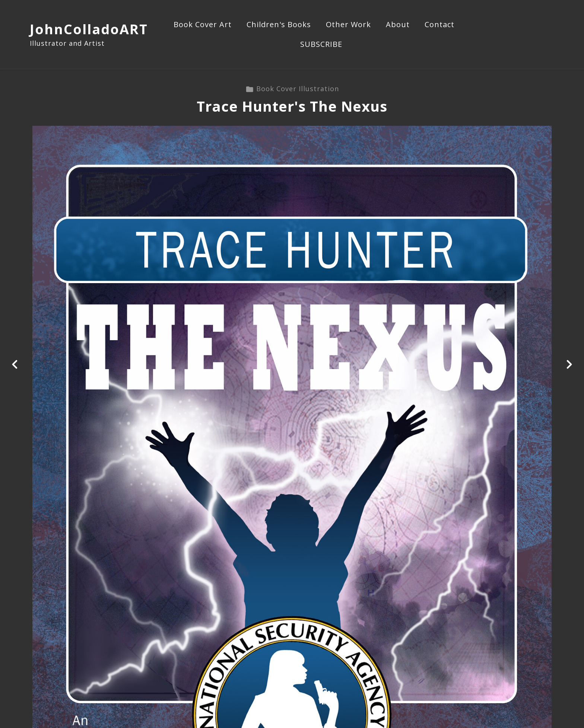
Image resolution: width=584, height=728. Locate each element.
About (398, 25)
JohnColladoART (89, 29)
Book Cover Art (203, 25)
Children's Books (279, 25)
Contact (439, 25)
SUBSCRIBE (321, 45)
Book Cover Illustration (292, 89)
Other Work (348, 25)
